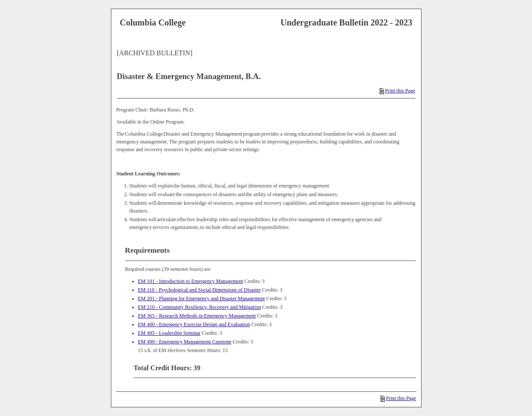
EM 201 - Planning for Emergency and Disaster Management (201, 299)
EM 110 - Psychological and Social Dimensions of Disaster (200, 290)
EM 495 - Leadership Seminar (169, 333)
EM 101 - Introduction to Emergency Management (191, 281)
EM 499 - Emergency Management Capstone (185, 342)
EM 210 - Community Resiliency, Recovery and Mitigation (200, 307)
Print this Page (397, 91)
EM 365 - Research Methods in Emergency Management (197, 316)
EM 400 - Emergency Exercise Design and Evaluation (194, 324)
